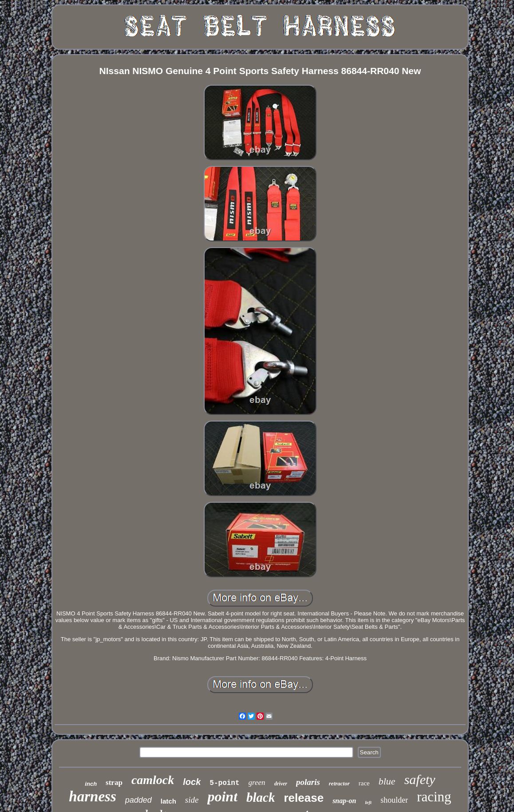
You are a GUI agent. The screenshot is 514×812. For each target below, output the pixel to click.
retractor (339, 783)
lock (192, 782)
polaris (308, 782)
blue (387, 781)
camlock (153, 780)
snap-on (344, 801)
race (364, 783)
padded (138, 800)
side (192, 800)
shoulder (394, 800)
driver (281, 784)
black (261, 797)
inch (91, 784)
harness (92, 796)
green (257, 782)
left (368, 802)
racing (434, 797)
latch (168, 801)
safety (420, 779)
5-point (224, 783)
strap (114, 782)
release (304, 798)
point (222, 796)
